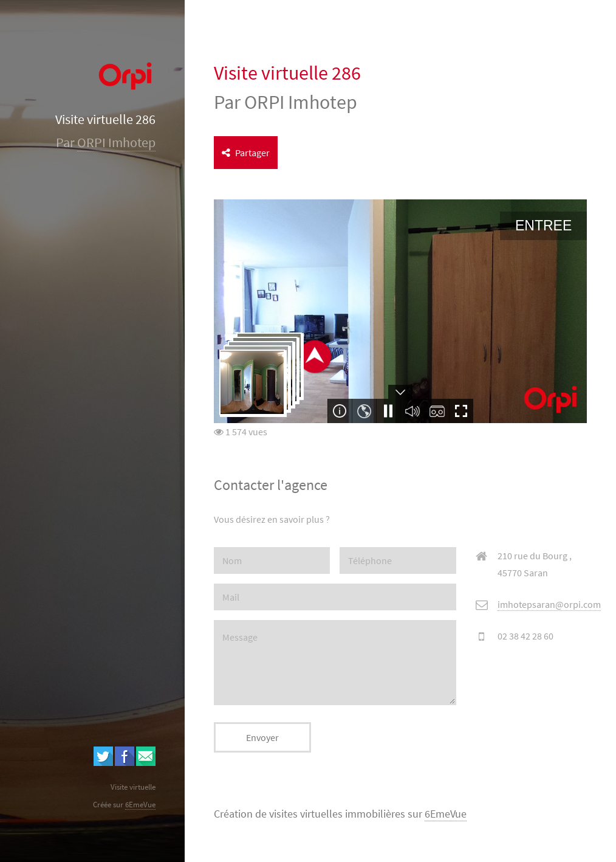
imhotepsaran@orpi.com (549, 604)
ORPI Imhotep (116, 143)
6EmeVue (446, 814)
